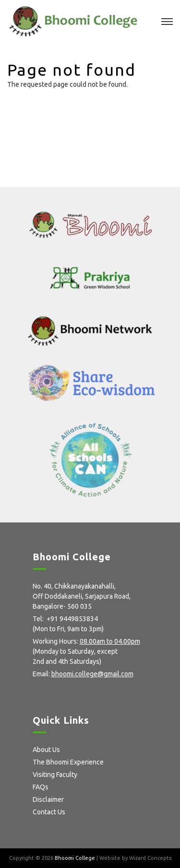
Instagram (68, 690)
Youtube (101, 690)
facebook (36, 690)
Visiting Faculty (55, 775)
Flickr (84, 690)
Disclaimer (48, 799)
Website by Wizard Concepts (135, 858)
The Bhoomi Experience (68, 762)
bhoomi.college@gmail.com (92, 674)
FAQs (41, 787)
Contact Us (49, 812)
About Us (46, 750)
